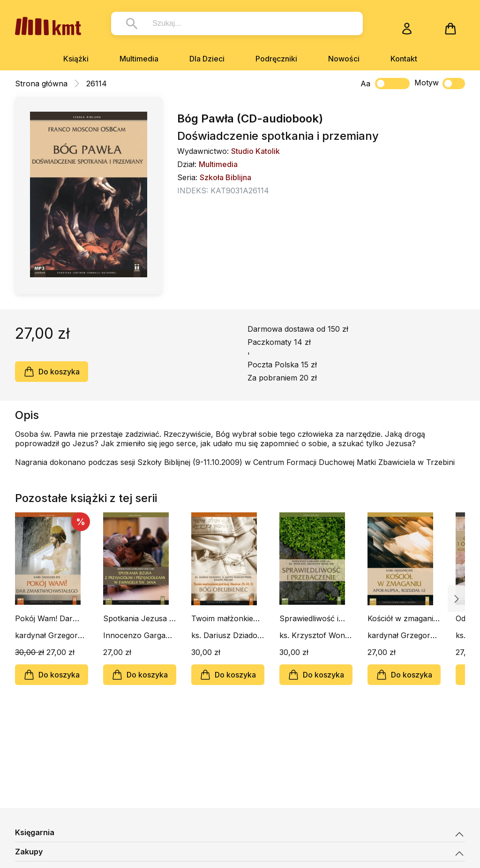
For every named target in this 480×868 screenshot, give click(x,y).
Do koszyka (52, 372)
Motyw (440, 84)
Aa (365, 84)
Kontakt (404, 59)
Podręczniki (276, 59)
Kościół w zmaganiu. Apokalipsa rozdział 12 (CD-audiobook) (404, 618)
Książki (76, 59)
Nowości (344, 59)
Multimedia (139, 59)
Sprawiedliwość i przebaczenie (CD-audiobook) (313, 618)
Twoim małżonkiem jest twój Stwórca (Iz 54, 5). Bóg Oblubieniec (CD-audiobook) (228, 618)
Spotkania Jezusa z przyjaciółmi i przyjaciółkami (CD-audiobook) (138, 618)
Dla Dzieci (207, 59)
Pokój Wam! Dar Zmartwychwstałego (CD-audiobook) (51, 618)
